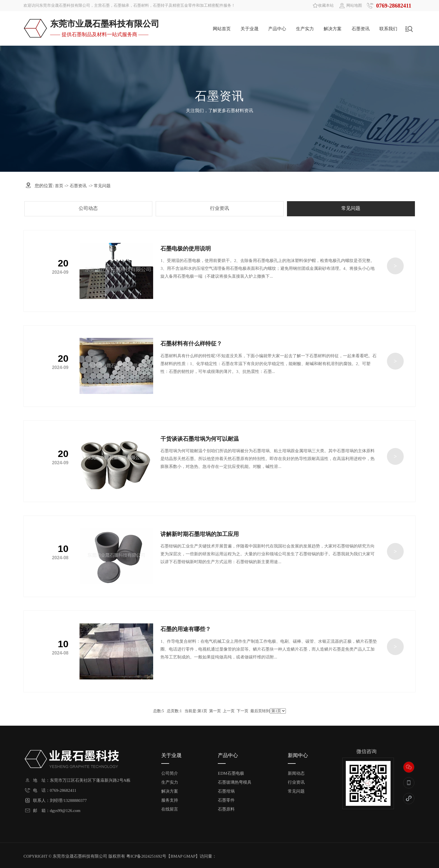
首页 (59, 186)
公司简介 (170, 773)
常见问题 (102, 186)
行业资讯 (219, 208)
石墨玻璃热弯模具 (235, 782)
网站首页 (222, 29)
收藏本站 (326, 5)
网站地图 (354, 5)
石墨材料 (141, 5)
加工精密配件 (212, 5)
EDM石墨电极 (231, 773)
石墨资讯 (361, 29)
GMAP (189, 856)
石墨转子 (161, 5)
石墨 (106, 5)
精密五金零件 (184, 5)
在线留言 (170, 809)
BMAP (176, 856)
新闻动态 (296, 773)
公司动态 (88, 208)
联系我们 (388, 29)
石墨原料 (226, 809)
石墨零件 (226, 800)
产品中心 (277, 29)
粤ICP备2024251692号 (146, 856)
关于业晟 (249, 29)
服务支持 (170, 800)
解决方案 (333, 29)
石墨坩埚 (226, 791)
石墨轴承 (122, 5)
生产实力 (305, 29)
